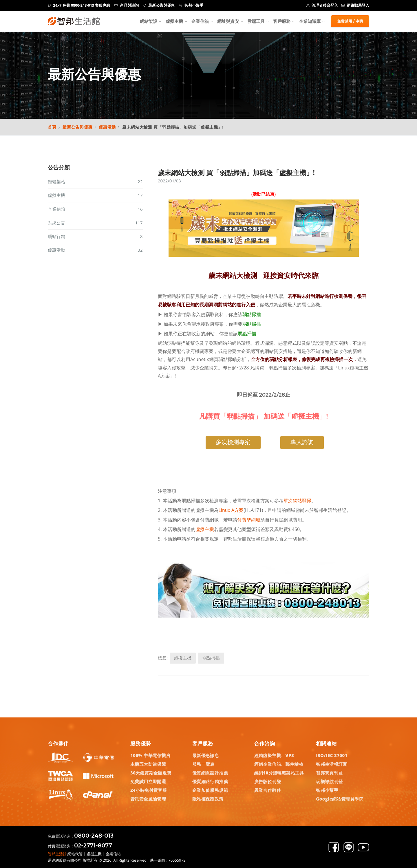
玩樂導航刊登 (329, 781)
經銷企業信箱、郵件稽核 (279, 764)
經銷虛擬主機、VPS (274, 755)
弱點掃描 (252, 314)
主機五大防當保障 (148, 764)
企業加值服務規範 (210, 790)
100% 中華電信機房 (150, 755)
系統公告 (95, 223)
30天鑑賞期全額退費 (151, 773)
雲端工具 (256, 21)
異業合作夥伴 (268, 790)
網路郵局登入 (355, 5)
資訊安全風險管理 (148, 799)
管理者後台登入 (322, 5)
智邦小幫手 (191, 5)
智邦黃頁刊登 (329, 773)
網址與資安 (228, 21)
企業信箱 (200, 21)
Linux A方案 (231, 510)
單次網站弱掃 (297, 501)
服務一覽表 (203, 764)
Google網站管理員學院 (340, 799)
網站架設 (149, 21)
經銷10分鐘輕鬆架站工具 (279, 773)
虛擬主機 (174, 21)
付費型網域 (249, 520)
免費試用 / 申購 (350, 21)
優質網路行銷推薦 (210, 781)
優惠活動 (107, 127)
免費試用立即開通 (148, 781)
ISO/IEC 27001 (332, 755)
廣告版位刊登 (268, 781)
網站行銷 (95, 236)
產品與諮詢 (127, 5)
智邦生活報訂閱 (332, 764)
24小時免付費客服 (149, 790)
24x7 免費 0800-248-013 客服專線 (79, 5)
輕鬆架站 (95, 182)
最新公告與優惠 (159, 5)
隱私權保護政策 (208, 799)
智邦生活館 (57, 854)
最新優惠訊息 (206, 755)
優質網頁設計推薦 (210, 773)
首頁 (52, 127)
